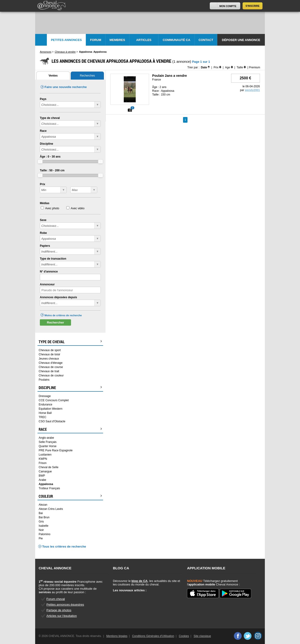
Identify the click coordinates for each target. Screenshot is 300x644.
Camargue (45, 471)
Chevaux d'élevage (51, 363)
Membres (117, 40)
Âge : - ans (50, 157)
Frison (43, 463)
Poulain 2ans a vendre (169, 76)
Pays (43, 99)
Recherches (87, 76)
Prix (43, 184)
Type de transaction (53, 259)
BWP (42, 476)
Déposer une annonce (241, 40)
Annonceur (47, 284)
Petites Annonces (66, 40)
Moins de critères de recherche (63, 315)
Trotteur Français (49, 488)
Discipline (47, 144)
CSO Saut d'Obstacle (52, 421)
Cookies (184, 636)
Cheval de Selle (49, 467)
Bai (41, 513)
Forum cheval (56, 599)
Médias (45, 203)
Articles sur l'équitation (62, 616)
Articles (144, 40)
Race (43, 131)
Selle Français (48, 442)
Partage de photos (59, 610)
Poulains (44, 380)
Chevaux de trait (49, 371)
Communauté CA (176, 40)
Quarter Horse (48, 446)
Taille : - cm (52, 170)
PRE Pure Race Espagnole (56, 450)
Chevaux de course (51, 367)
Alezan (43, 505)
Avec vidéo (78, 208)
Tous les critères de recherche (64, 546)
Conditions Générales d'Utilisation (153, 636)
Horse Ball (45, 413)
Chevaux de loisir (49, 354)
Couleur (70, 496)
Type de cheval (50, 118)
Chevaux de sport (50, 350)
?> (53, 190)
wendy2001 (252, 90)
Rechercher (55, 322)
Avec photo (52, 208)
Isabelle (43, 526)
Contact (206, 40)
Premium (255, 67)
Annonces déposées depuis (58, 297)
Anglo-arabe (46, 438)
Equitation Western (51, 409)
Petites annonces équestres (65, 605)
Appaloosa (46, 484)
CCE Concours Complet (54, 400)
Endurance (45, 405)
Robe (43, 233)
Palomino (45, 534)
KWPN (43, 459)
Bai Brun (44, 517)
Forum (96, 40)
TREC (43, 417)
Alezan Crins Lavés (51, 509)
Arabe (42, 480)
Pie (41, 538)
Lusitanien (45, 455)
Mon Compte (228, 6)
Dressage (45, 396)
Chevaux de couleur (51, 375)
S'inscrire (253, 6)
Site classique (202, 636)
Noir (41, 530)
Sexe (43, 220)
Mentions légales (117, 636)
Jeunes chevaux (49, 359)
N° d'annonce (49, 272)
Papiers (45, 246)
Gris (41, 522)
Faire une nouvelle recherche (66, 87)
